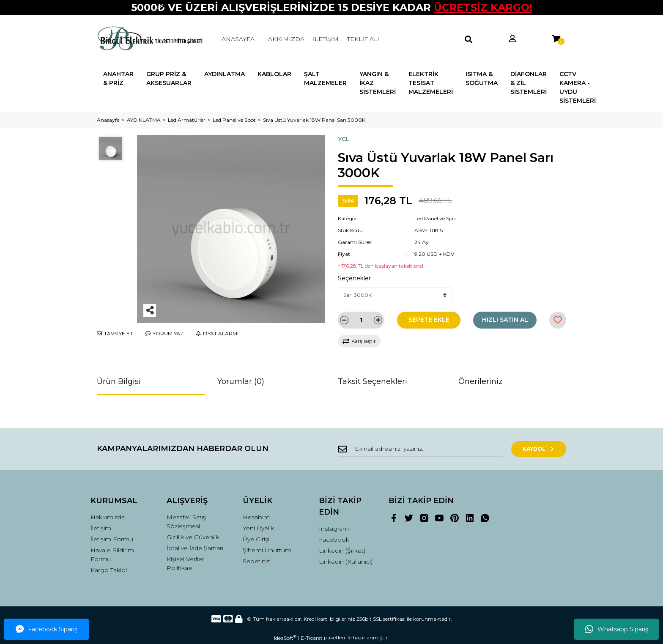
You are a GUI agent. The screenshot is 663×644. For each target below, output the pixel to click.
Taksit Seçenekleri (373, 381)
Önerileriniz (481, 381)
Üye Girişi (256, 539)
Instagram (334, 529)
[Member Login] (512, 39)
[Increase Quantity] (378, 320)
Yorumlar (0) (241, 381)
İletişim (101, 528)
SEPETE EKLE (429, 320)
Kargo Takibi (109, 570)
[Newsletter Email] (420, 449)
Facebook (334, 540)
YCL (344, 139)
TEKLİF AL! (363, 39)
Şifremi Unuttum (267, 550)
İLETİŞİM (326, 39)
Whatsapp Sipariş (617, 629)
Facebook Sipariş (47, 629)
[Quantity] (361, 320)
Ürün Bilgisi (119, 381)
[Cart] (556, 39)
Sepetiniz (256, 561)
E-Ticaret (312, 638)
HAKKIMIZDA (284, 39)
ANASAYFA (238, 39)
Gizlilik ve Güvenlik (193, 537)
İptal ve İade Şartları (195, 548)
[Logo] (151, 39)
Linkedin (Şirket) (342, 551)
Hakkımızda (108, 517)
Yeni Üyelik (258, 528)
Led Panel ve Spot (436, 218)
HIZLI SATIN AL (505, 320)
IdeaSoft (285, 638)
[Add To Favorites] (558, 320)
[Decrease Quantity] (344, 320)
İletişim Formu (112, 539)
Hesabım (256, 517)
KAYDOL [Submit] (539, 449)
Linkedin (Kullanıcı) (346, 562)
